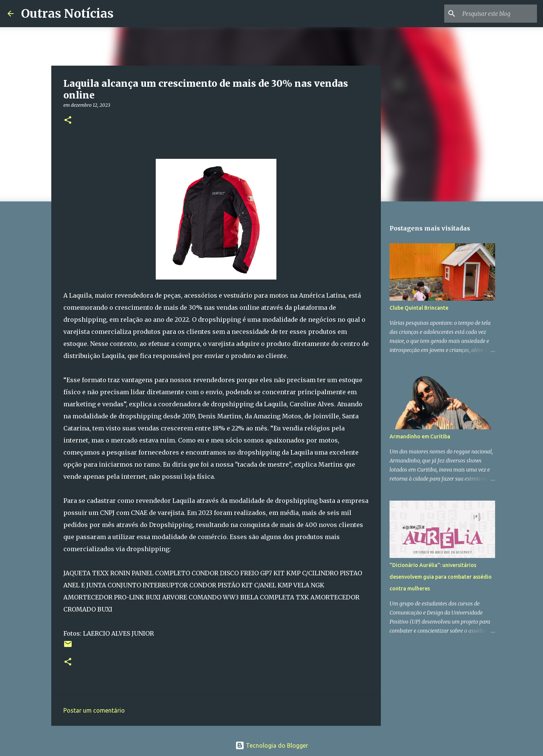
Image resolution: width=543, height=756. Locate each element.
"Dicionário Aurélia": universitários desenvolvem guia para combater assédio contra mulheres (441, 577)
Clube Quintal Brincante (419, 308)
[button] (68, 121)
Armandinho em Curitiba (420, 436)
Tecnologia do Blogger (272, 745)
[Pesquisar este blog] (497, 14)
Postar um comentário (94, 710)
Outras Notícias (67, 14)
